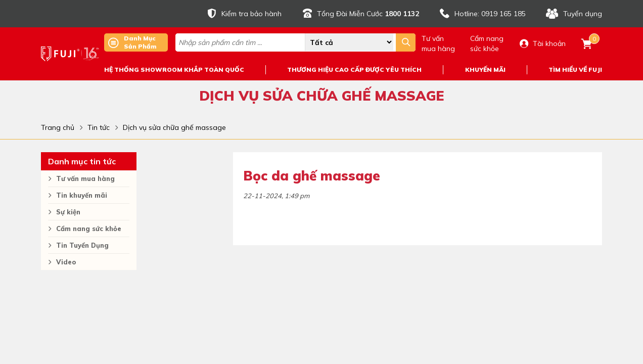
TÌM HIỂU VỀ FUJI (575, 70)
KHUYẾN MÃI (485, 70)
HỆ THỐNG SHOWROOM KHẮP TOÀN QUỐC (174, 70)
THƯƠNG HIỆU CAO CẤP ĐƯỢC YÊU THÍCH (354, 70)
